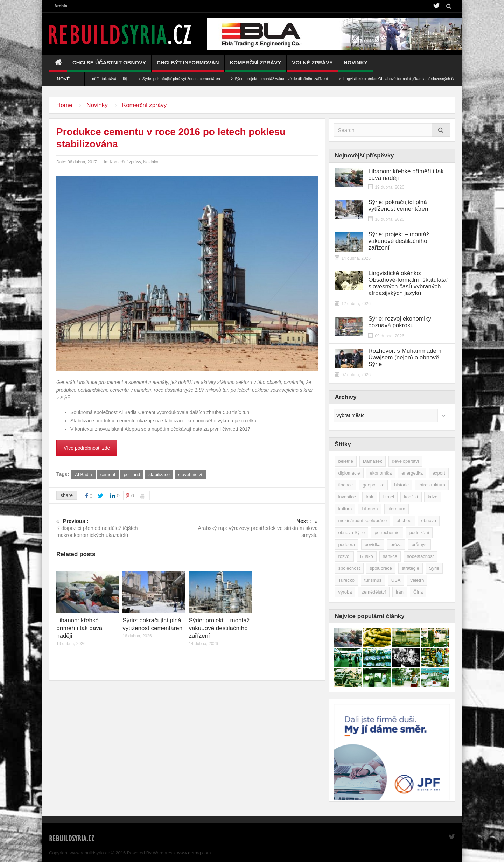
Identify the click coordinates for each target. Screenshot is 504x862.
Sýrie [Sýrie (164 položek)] (434, 568)
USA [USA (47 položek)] (396, 580)
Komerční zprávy (256, 66)
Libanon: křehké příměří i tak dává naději (103, 79)
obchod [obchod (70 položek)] (404, 521)
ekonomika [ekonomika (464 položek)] (381, 473)
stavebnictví (190, 474)
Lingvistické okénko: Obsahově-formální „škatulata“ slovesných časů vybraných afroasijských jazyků (408, 283)
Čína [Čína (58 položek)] (418, 592)
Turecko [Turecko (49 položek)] (346, 580)
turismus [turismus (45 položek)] (373, 580)
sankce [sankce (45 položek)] (390, 556)
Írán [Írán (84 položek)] (400, 592)
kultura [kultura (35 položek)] (345, 509)
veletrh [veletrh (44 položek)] (417, 580)
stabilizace (159, 474)
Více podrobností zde (87, 448)
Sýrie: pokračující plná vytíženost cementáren (192, 79)
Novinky (356, 66)
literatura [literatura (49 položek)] (397, 509)
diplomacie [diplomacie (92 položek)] (349, 473)
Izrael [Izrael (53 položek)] (388, 497)
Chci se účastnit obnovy (109, 66)
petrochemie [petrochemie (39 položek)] (387, 532)
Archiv (61, 6)
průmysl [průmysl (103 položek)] (420, 544)
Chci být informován (188, 66)
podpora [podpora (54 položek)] (346, 544)
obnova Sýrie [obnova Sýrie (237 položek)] (351, 532)
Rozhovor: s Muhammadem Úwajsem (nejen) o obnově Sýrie (405, 358)
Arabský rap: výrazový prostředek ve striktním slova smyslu (253, 528)
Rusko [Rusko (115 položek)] (367, 556)
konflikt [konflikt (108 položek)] (411, 497)
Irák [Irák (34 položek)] (370, 497)
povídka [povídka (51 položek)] (373, 544)
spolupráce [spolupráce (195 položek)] (381, 568)
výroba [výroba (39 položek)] (345, 592)
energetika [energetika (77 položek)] (412, 473)
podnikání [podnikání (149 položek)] (419, 532)
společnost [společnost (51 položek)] (349, 568)
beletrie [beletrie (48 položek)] (346, 461)
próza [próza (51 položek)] (396, 544)
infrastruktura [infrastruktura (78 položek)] (432, 485)
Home (64, 105)
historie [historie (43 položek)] (401, 485)
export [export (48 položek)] (439, 473)
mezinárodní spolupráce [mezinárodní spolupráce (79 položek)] (362, 521)
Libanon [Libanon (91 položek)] (370, 509)
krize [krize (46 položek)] (432, 497)
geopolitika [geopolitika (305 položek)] (373, 485)
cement (108, 474)
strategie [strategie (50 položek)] (411, 568)
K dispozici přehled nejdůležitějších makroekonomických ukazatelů (122, 528)
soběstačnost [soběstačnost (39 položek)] (421, 556)
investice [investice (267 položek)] (347, 497)
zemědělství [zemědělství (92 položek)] (374, 592)
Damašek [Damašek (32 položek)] (373, 461)
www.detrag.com (194, 853)
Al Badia (83, 474)
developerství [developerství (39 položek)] (405, 461)
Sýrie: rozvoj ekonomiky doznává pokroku (400, 322)
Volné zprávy (312, 66)
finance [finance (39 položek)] (345, 485)
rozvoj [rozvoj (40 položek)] (344, 556)
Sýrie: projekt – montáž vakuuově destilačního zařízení (292, 79)
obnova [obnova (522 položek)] (429, 521)
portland (132, 474)
